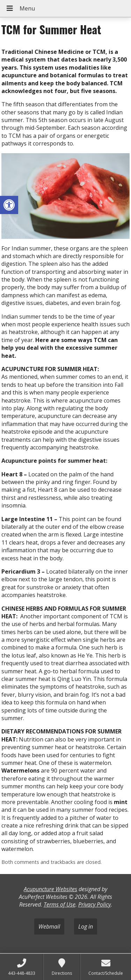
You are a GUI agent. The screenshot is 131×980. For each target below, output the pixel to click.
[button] (9, 205)
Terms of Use (60, 904)
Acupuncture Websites (50, 889)
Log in (86, 926)
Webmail (49, 926)
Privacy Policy (94, 904)
